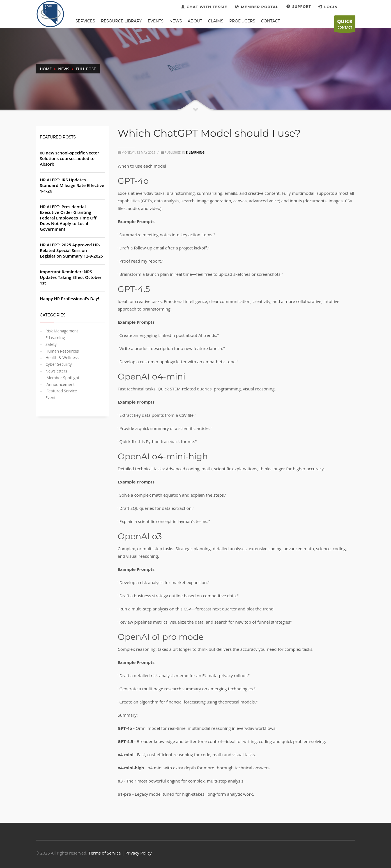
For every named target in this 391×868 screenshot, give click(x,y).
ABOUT (195, 21)
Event (50, 398)
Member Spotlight (62, 378)
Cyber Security (59, 364)
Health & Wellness (62, 357)
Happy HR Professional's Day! (69, 298)
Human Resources (62, 351)
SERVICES (85, 21)
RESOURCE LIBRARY (121, 21)
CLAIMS (216, 21)
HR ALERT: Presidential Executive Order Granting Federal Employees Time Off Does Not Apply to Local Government (68, 218)
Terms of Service (104, 853)
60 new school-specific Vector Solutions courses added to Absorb (70, 158)
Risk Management (62, 331)
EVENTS (156, 21)
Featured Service (61, 391)
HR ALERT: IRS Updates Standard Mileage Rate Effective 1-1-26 (72, 185)
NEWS (176, 21)
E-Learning (55, 338)
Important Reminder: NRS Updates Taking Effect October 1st (71, 277)
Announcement (60, 384)
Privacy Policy (139, 853)
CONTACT (345, 25)
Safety (51, 344)
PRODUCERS (242, 21)
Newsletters (56, 371)
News (64, 69)
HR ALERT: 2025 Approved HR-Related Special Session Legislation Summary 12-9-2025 (71, 250)
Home (46, 69)
